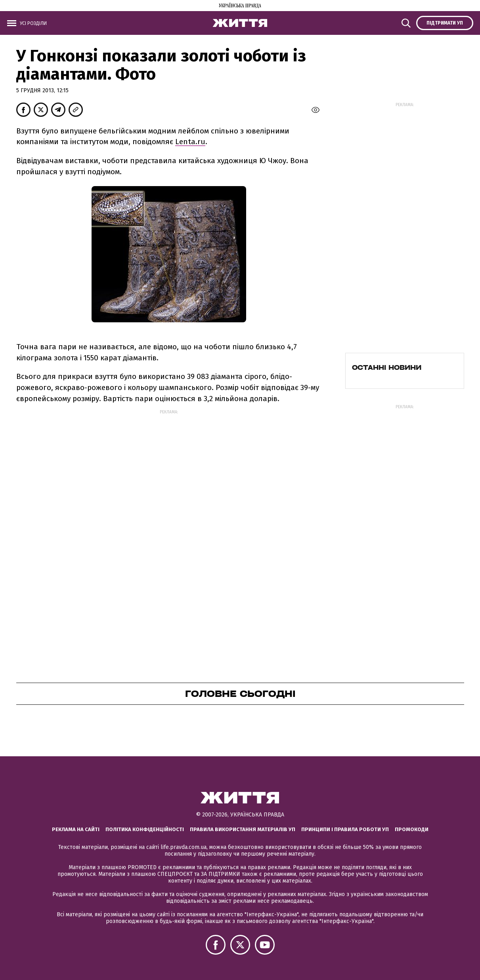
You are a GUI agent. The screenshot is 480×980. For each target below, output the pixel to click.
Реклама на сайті (76, 829)
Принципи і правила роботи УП (345, 829)
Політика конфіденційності (145, 829)
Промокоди (412, 829)
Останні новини (387, 367)
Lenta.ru (190, 142)
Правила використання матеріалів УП (243, 829)
